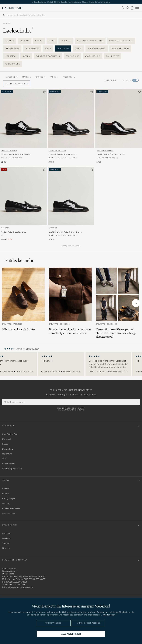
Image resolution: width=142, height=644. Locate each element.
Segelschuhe (73, 56)
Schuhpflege (113, 56)
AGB (4, 459)
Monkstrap (11, 56)
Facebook (6, 538)
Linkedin (6, 548)
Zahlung (6, 503)
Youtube (6, 543)
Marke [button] (27, 77)
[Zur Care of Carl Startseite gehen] (13, 8)
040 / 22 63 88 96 (17, 584)
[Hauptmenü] (137, 8)
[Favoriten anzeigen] (127, 8)
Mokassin (24, 41)
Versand (6, 489)
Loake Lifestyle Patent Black (63, 154)
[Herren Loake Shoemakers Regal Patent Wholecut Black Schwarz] (119, 118)
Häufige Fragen (9, 499)
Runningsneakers (97, 48)
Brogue (39, 41)
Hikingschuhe (12, 48)
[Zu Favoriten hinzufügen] (44, 92)
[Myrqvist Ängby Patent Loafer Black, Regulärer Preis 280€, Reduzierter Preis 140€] (23, 204)
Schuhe (7, 24)
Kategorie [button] (12, 77)
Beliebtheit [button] (112, 80)
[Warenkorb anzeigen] (132, 8)
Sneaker (10, 41)
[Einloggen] (123, 8)
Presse (5, 444)
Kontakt (6, 494)
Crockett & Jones (9, 150)
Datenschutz (8, 449)
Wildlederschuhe (120, 48)
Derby (52, 41)
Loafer (78, 48)
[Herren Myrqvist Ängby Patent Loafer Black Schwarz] (23, 196)
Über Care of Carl (10, 434)
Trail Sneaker (32, 48)
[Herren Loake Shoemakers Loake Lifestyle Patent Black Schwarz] (71, 118)
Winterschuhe (13, 64)
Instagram (7, 533)
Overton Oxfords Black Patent (16, 154)
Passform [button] (69, 77)
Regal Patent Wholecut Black (111, 154)
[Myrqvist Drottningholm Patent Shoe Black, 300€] (71, 204)
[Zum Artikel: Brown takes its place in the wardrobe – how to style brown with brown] (70, 303)
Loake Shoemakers (57, 150)
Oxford (26, 56)
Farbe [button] (54, 77)
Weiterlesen (109, 615)
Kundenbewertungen (11, 508)
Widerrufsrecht (9, 464)
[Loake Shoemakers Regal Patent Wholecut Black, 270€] (119, 126)
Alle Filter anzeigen (17, 84)
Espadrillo (66, 41)
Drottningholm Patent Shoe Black (65, 232)
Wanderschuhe (93, 56)
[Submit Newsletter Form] (136, 402)
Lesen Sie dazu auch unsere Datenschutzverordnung (71, 409)
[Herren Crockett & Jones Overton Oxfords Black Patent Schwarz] (23, 118)
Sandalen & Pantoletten (48, 56)
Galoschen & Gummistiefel (90, 41)
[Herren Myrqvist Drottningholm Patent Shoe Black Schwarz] (71, 196)
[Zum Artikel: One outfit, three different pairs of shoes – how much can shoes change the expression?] (117, 303)
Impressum (7, 454)
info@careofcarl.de (25, 587)
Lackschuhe (63, 48)
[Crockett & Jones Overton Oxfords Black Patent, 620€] (23, 126)
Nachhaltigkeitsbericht (12, 468)
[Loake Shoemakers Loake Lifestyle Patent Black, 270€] (71, 126)
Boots (48, 48)
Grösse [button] (41, 77)
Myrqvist (5, 228)
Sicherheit (7, 439)
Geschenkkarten (9, 513)
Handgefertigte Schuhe (121, 41)
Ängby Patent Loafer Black (14, 232)
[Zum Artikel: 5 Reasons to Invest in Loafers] (23, 303)
